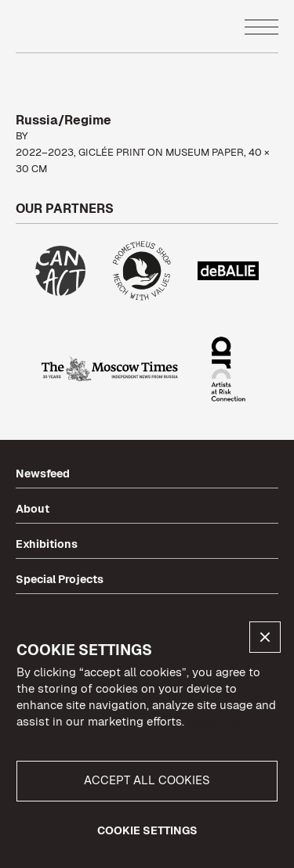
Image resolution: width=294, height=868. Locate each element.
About (33, 509)
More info (213, 721)
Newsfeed (43, 474)
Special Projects (60, 579)
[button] (265, 637)
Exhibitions (47, 544)
